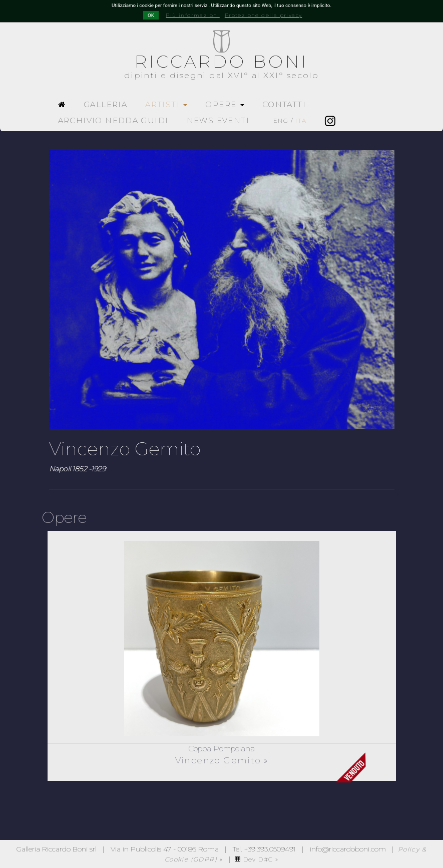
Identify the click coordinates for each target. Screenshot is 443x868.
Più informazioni (192, 15)
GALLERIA (105, 104)
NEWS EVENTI (218, 120)
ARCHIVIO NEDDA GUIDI (113, 120)
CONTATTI (284, 104)
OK (151, 15)
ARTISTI (166, 104)
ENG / (290, 120)
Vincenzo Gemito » (222, 760)
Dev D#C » (257, 859)
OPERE (225, 104)
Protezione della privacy (264, 15)
